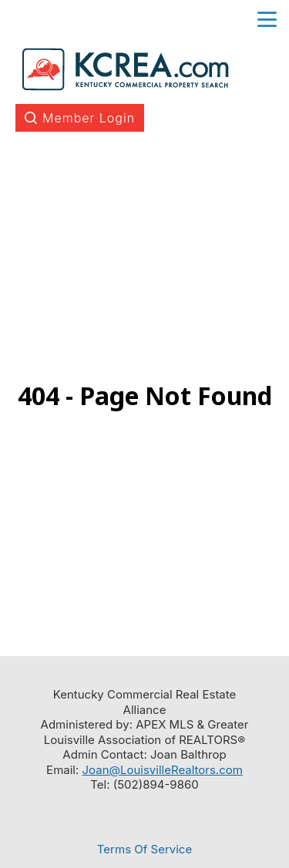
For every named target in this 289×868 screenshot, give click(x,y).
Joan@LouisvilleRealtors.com (163, 770)
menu (267, 20)
